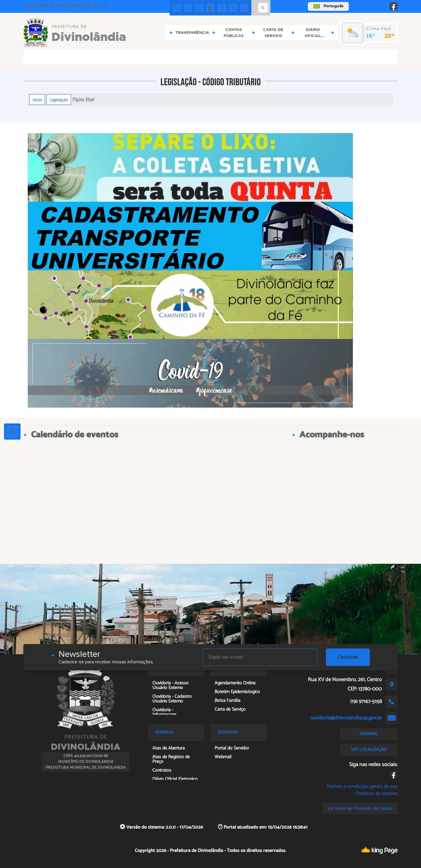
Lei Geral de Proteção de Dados (360, 808)
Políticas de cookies (377, 793)
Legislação (59, 100)
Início (37, 100)
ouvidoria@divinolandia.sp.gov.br (346, 718)
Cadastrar (348, 657)
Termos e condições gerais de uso (362, 786)
